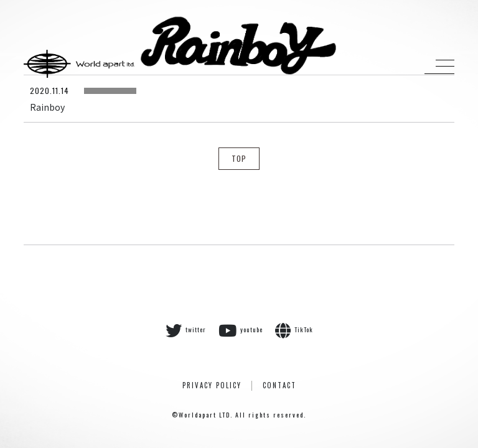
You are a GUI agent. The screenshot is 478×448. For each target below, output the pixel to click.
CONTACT (279, 385)
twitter (186, 330)
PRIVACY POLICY (212, 385)
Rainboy (47, 107)
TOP (239, 158)
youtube (241, 330)
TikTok (294, 330)
